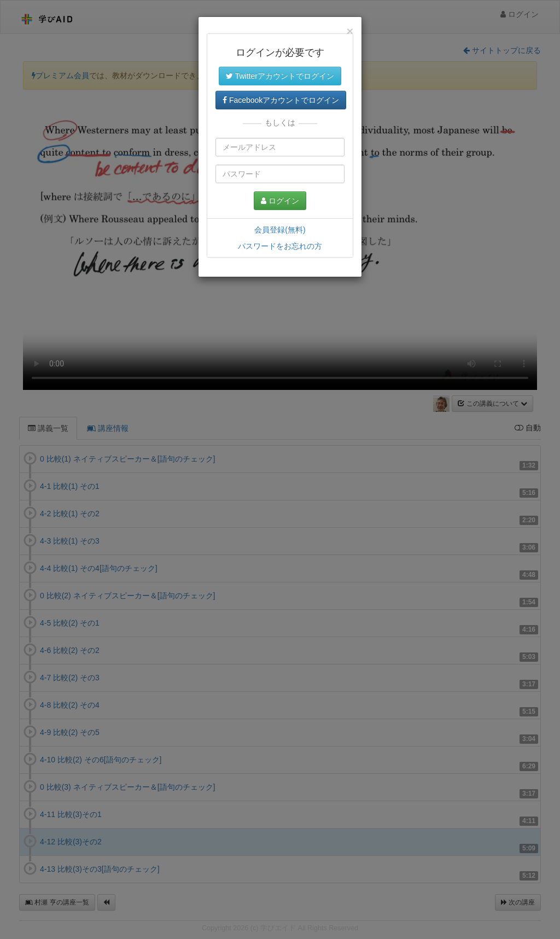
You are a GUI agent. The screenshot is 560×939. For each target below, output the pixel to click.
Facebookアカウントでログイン (281, 100)
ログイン (280, 201)
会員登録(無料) (280, 230)
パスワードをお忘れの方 (280, 246)
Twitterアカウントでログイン (280, 76)
